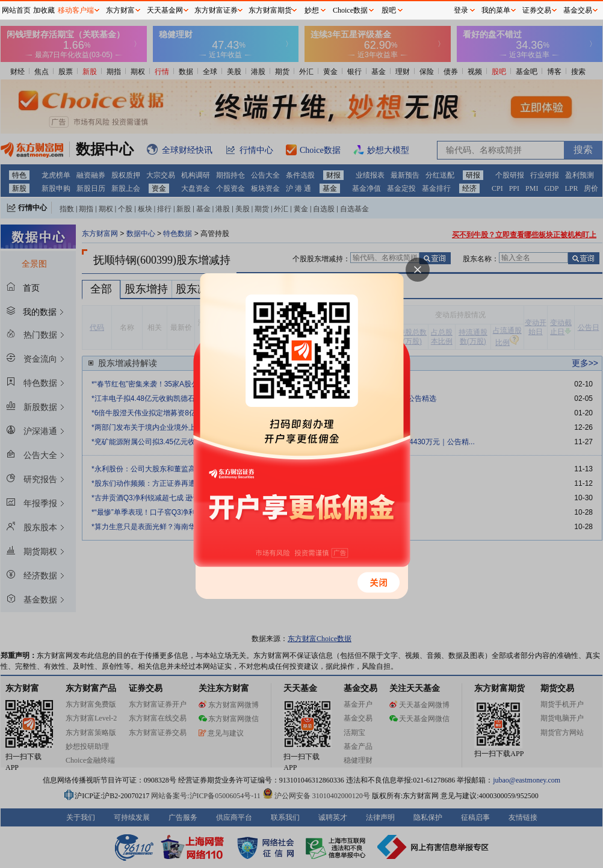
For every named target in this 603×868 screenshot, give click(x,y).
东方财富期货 (270, 10)
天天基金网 (165, 10)
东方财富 (120, 10)
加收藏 (44, 10)
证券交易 (537, 10)
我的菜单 (496, 10)
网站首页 (16, 10)
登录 (461, 10)
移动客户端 (76, 10)
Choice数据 (350, 10)
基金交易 (578, 10)
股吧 (389, 10)
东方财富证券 (216, 10)
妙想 (312, 10)
